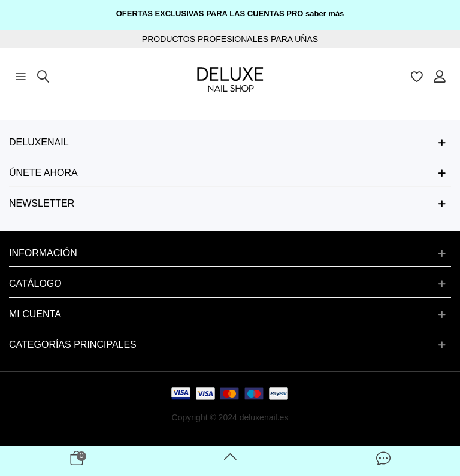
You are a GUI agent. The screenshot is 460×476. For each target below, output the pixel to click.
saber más (325, 13)
